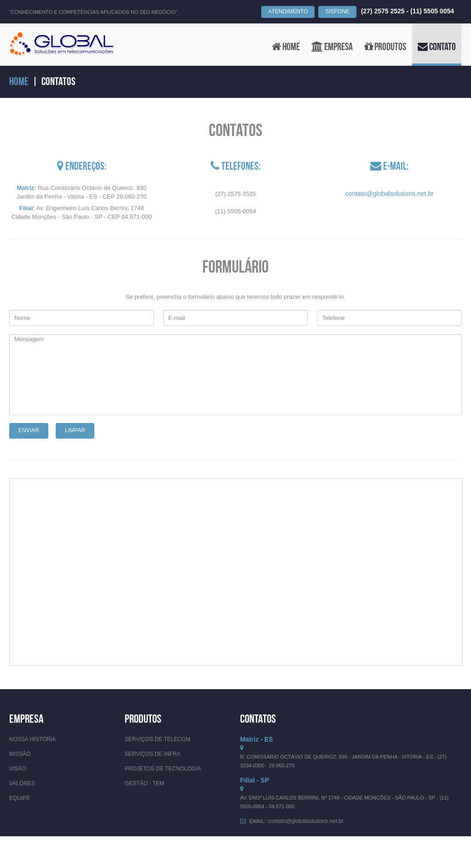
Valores (22, 783)
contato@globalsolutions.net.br (389, 194)
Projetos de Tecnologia (163, 769)
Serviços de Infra (152, 754)
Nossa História (32, 739)
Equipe (20, 798)
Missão (20, 754)
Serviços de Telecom (158, 739)
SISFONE (337, 11)
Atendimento (288, 11)
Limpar (75, 430)
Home (19, 82)
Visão (18, 769)
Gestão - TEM (144, 783)
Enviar (29, 430)
